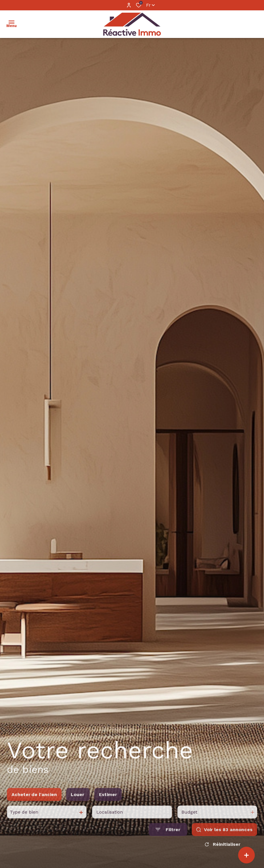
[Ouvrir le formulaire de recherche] (168, 837)
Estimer (108, 802)
